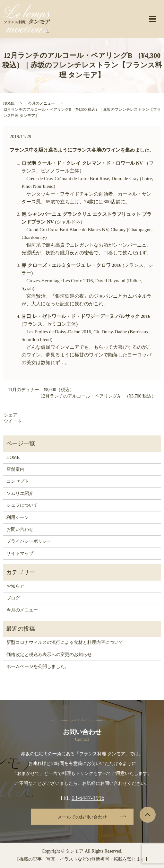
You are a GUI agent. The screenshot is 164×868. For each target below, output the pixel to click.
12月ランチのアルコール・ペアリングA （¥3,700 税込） (98, 396)
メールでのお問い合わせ (82, 817)
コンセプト (18, 481)
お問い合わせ (20, 529)
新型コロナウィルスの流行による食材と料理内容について (65, 642)
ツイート (13, 421)
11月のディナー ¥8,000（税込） (41, 390)
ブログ (13, 598)
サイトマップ (20, 553)
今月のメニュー (41, 103)
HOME (9, 103)
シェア (11, 415)
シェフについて (22, 505)
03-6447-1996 (88, 798)
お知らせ (15, 586)
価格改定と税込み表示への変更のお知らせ (49, 655)
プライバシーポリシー (29, 541)
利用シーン (18, 517)
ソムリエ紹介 (20, 493)
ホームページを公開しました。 (38, 666)
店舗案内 (15, 469)
